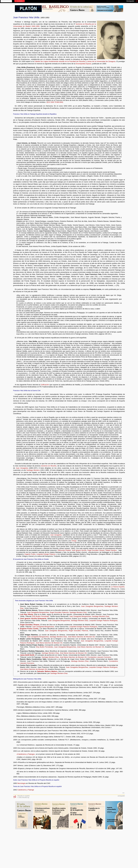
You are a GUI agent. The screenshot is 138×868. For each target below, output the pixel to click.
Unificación (45, 385)
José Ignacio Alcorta (79, 550)
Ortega (74, 541)
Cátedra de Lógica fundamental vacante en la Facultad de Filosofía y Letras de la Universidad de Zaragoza (75, 61)
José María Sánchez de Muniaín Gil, (81, 637)
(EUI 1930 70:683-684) (55, 102)
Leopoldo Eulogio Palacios (46, 554)
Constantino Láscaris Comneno (99, 657)
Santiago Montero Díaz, (78, 612)
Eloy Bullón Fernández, (41, 616)
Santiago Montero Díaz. (101, 616)
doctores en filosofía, (49, 466)
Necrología (21, 783)
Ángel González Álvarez (96, 550)
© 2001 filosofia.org (23, 797)
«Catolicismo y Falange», (26, 754)
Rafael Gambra (111, 550)
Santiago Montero (33, 470)
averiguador (121, 796)
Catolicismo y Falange (26, 790)
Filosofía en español (24, 796)
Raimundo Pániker (64, 550)
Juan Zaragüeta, (56, 535)
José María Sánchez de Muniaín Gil (73, 657)
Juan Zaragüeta (22, 468)
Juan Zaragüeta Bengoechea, (93, 606)
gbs (123, 793)
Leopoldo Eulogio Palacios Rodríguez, (104, 620)
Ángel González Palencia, (59, 612)
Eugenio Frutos (30, 554)
